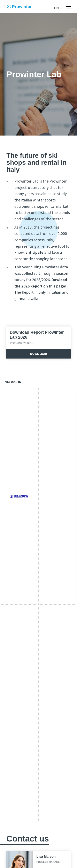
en (57, 8)
